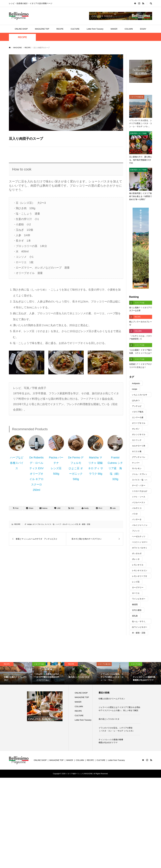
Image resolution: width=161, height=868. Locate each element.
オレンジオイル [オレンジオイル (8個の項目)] (139, 434)
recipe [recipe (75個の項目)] (135, 389)
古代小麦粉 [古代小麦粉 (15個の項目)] (137, 610)
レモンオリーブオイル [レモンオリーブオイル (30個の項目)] (140, 577)
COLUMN (129, 29)
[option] (16, 673)
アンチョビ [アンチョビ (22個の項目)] (137, 406)
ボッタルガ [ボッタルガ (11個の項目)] (137, 553)
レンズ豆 (75, 524)
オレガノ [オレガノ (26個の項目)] (136, 429)
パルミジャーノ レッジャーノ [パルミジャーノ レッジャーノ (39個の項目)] (140, 526)
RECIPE (60, 29)
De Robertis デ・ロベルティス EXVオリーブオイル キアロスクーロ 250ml (37, 474)
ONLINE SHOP (21, 29)
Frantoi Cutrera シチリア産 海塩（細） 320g (115, 468)
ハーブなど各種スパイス (17, 463)
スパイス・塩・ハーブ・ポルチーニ (58, 524)
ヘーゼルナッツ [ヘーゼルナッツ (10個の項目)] (139, 536)
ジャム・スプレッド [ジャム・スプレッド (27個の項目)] (140, 475)
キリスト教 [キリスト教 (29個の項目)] (137, 451)
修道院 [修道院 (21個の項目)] (135, 604)
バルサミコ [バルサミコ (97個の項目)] (137, 508)
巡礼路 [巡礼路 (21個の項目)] (135, 616)
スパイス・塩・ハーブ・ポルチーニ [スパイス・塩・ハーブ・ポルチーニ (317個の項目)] (140, 480)
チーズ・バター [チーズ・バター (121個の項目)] (139, 485)
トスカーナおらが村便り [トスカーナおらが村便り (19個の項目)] (140, 492)
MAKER (114, 29)
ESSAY (143, 29)
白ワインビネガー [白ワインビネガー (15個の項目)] (140, 627)
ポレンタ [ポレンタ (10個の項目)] (136, 559)
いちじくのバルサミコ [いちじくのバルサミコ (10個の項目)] (140, 395)
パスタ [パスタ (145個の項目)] (135, 514)
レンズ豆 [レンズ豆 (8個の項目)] (136, 582)
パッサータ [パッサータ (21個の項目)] (137, 519)
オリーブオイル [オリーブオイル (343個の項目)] (139, 423)
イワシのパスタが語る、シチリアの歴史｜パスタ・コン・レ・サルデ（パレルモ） (117, 729)
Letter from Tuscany (95, 29)
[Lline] (57, 508)
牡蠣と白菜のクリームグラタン (112, 699)
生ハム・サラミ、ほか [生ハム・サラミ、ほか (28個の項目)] (140, 622)
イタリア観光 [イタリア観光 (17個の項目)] (138, 412)
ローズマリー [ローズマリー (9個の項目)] (138, 587)
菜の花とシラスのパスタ (109, 719)
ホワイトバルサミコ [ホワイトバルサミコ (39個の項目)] (140, 548)
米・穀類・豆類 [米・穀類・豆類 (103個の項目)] (139, 633)
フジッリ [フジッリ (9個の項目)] (136, 531)
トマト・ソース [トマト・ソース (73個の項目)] (139, 497)
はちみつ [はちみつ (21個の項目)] (136, 400)
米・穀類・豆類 (84, 524)
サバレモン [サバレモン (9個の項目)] (137, 468)
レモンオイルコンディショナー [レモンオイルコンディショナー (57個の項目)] (140, 571)
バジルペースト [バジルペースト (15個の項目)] (139, 502)
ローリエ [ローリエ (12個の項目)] (136, 593)
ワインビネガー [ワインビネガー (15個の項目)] (139, 599)
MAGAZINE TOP (42, 29)
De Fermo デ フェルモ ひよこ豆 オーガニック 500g (76, 468)
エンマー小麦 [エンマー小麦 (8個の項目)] (138, 417)
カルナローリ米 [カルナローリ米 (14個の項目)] (139, 446)
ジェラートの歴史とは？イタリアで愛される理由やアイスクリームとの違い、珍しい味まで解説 (119, 709)
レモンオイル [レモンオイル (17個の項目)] (138, 565)
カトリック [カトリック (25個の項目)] (137, 440)
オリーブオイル (38, 524)
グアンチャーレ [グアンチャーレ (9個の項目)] (139, 457)
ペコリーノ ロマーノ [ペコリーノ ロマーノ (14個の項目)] (140, 543)
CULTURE (75, 29)
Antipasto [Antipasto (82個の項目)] (136, 383)
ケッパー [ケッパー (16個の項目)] (136, 463)
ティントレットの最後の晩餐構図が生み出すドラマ (111, 741)
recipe (29, 524)
